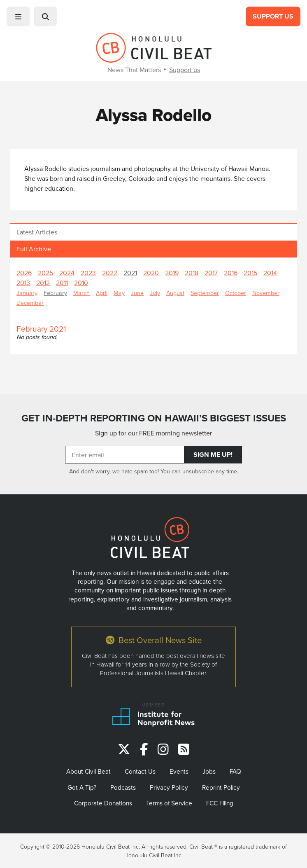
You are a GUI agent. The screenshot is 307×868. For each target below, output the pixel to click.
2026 (24, 273)
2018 (192, 273)
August (175, 293)
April (102, 293)
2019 (172, 273)
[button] (18, 16)
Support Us (273, 16)
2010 (81, 283)
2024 (67, 273)
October (236, 293)
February (55, 293)
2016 (231, 273)
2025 (45, 273)
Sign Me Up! (213, 455)
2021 (130, 273)
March (81, 293)
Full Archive (34, 249)
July (155, 293)
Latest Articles (37, 232)
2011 (62, 283)
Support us (185, 70)
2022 (110, 273)
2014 (270, 273)
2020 (151, 273)
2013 (23, 283)
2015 (250, 273)
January (27, 293)
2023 (88, 273)
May (119, 293)
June (137, 293)
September (205, 293)
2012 (43, 283)
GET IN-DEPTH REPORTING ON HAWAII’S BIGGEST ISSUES (154, 418)
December (30, 303)
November (266, 293)
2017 (211, 273)
